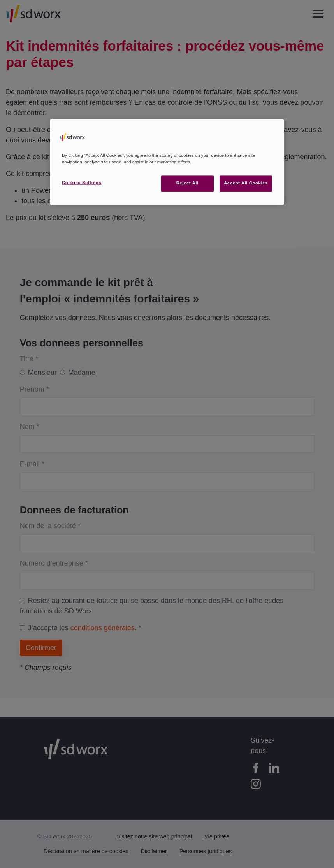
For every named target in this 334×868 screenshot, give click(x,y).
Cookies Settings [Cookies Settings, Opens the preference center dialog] (82, 183)
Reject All (187, 183)
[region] (167, 162)
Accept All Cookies (246, 183)
